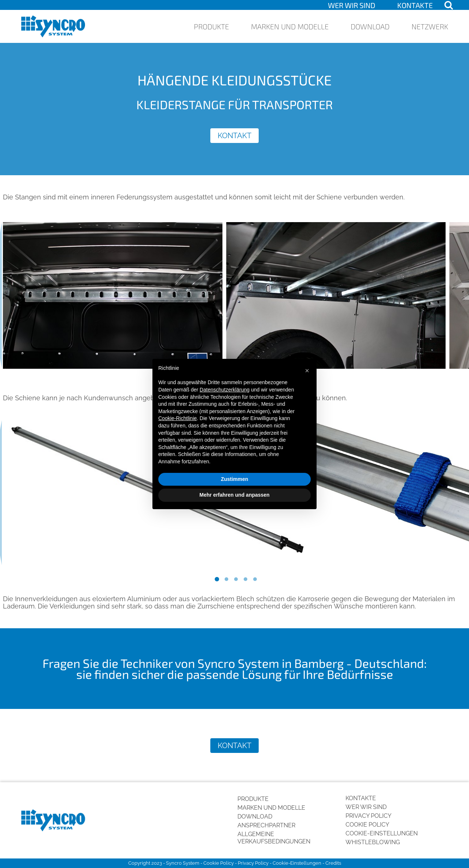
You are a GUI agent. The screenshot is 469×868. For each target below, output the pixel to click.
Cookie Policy (367, 825)
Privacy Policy (368, 816)
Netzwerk (430, 26)
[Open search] (449, 5)
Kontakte (415, 5)
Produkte (211, 26)
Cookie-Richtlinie (178, 418)
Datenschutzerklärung (225, 390)
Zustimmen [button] (235, 479)
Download (370, 26)
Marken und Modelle (290, 26)
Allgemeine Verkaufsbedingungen (274, 838)
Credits (333, 863)
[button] (307, 371)
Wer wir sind (352, 5)
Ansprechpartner (266, 825)
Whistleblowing (373, 842)
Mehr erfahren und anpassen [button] (234, 495)
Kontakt (234, 136)
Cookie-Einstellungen (382, 833)
